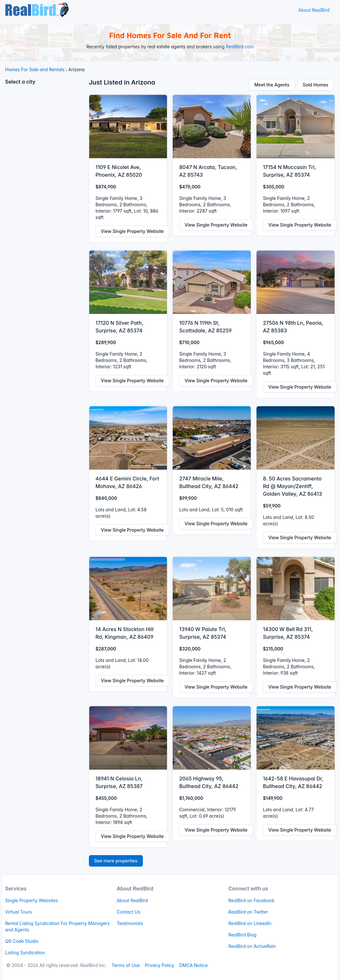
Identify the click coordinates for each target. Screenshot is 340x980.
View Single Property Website (132, 231)
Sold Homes (316, 85)
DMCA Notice (193, 965)
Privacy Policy (160, 965)
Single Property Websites (32, 900)
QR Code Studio (22, 941)
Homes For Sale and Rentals (35, 69)
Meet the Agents (272, 85)
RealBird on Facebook (251, 900)
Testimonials (130, 923)
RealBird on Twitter (248, 912)
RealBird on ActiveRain (252, 946)
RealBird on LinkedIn (250, 923)
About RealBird (314, 10)
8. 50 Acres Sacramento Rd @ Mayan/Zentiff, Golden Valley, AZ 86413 (292, 486)
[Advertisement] (44, 186)
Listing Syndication (25, 953)
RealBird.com (240, 47)
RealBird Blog (242, 935)
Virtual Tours (19, 912)
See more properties (116, 861)
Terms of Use (126, 965)
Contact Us (129, 912)
